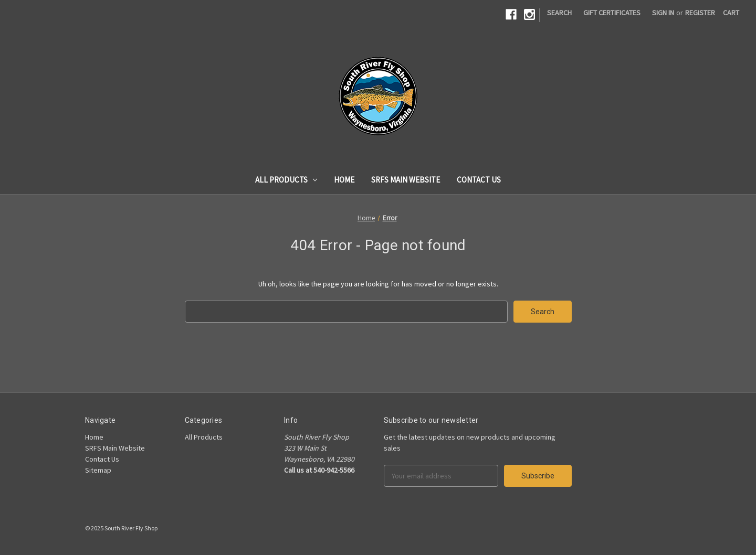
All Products (286, 180)
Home (344, 180)
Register (700, 13)
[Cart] (731, 13)
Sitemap (98, 470)
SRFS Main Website (406, 180)
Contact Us (479, 180)
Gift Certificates (612, 13)
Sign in (663, 13)
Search (559, 13)
